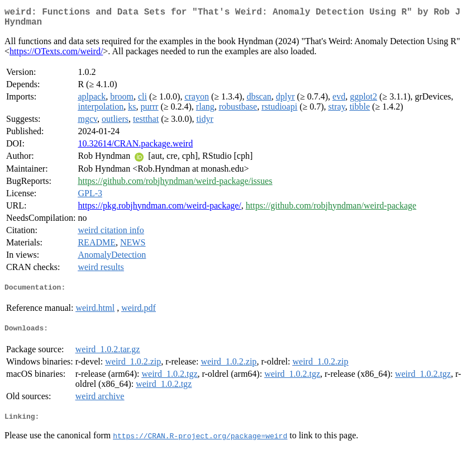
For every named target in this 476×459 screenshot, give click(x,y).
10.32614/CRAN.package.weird (135, 148)
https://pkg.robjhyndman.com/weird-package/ (159, 210)
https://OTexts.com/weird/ (56, 56)
